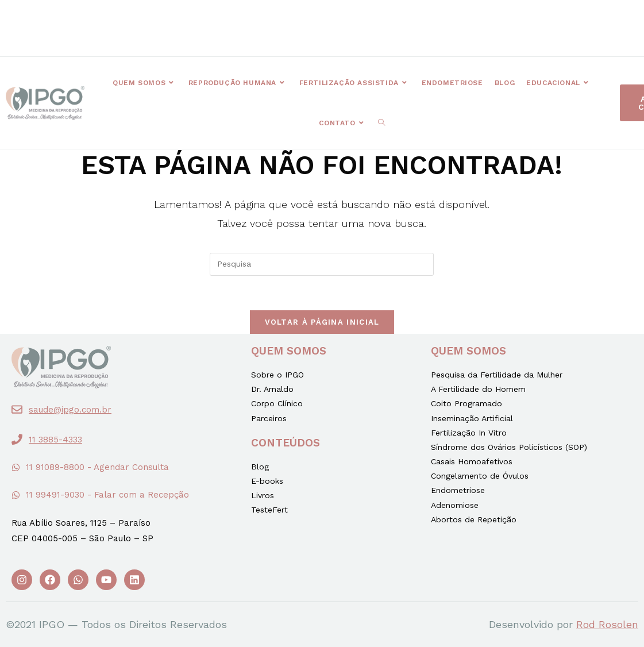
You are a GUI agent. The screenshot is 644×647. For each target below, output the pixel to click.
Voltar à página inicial (322, 322)
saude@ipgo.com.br (70, 410)
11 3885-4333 (55, 440)
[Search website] (381, 123)
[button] (222, 20)
